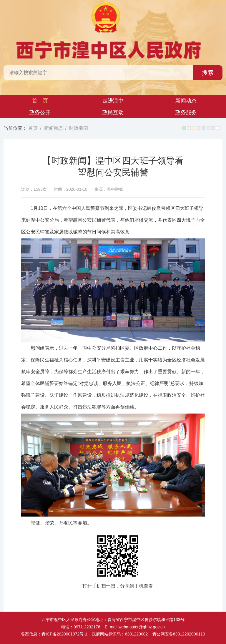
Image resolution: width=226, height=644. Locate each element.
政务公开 (40, 112)
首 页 (40, 101)
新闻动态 (186, 101)
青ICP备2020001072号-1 (64, 634)
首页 (33, 128)
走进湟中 (113, 101)
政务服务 (186, 112)
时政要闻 (79, 128)
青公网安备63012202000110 (179, 634)
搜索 (208, 73)
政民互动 (113, 112)
